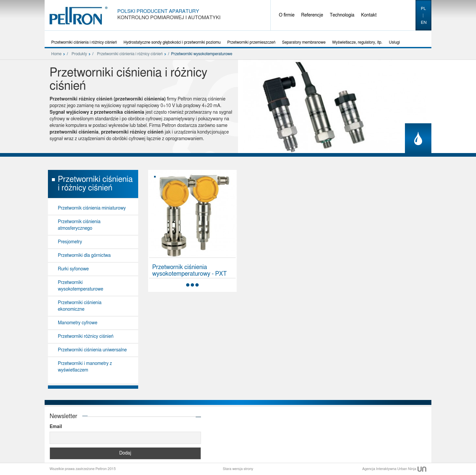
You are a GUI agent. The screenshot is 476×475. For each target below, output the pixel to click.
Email (56, 427)
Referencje (312, 15)
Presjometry (70, 242)
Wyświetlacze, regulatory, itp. (357, 42)
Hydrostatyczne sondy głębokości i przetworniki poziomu (172, 42)
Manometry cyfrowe (78, 323)
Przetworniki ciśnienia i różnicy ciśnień (84, 42)
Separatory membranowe (304, 42)
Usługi (395, 42)
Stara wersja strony (238, 469)
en (424, 23)
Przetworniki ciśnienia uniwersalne (92, 350)
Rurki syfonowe (73, 269)
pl (423, 9)
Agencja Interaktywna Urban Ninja (394, 469)
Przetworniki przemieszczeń (252, 42)
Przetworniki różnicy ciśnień (86, 336)
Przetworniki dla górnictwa (84, 256)
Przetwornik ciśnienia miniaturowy (92, 208)
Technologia (342, 15)
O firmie (287, 15)
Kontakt (369, 15)
